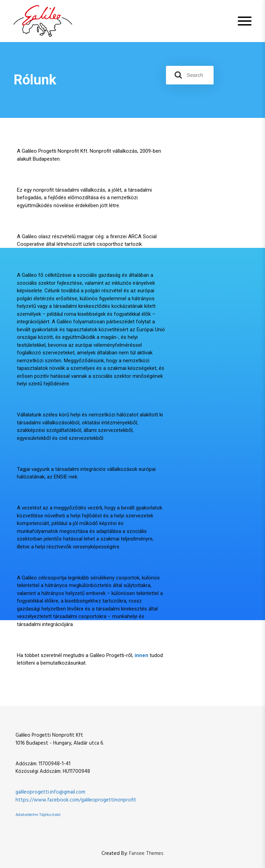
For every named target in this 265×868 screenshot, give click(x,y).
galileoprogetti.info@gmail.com (50, 792)
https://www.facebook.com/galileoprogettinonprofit (76, 800)
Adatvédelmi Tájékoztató (38, 815)
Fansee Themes (146, 854)
